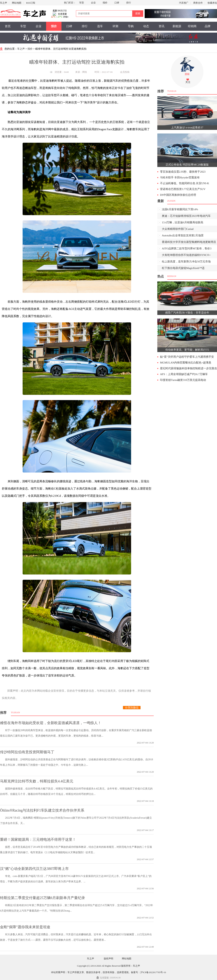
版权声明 (109, 959)
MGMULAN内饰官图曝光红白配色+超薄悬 (186, 363)
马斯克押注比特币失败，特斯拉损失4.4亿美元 (37, 781)
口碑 (117, 3)
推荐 (3, 713)
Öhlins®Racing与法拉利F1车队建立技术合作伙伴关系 (42, 810)
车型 (82, 3)
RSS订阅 (31, 3)
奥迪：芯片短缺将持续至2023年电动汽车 (186, 216)
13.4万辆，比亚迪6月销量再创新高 (183, 222)
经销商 (192, 26)
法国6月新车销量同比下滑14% (180, 209)
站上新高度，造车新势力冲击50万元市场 (186, 262)
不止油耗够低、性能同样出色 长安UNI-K (185, 183)
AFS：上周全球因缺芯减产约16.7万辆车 (184, 374)
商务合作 (198, 3)
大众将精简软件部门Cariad (178, 229)
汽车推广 (184, 3)
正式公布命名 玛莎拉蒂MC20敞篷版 (187, 165)
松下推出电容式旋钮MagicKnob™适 (183, 268)
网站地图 (17, 3)
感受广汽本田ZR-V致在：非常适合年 (187, 313)
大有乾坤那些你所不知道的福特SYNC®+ (186, 255)
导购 (131, 26)
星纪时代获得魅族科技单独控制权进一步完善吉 (189, 368)
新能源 (177, 26)
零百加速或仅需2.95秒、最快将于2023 (183, 172)
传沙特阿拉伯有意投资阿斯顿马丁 (27, 752)
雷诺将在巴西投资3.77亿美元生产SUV (183, 189)
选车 (100, 26)
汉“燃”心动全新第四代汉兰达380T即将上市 (34, 869)
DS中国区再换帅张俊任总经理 (178, 195)
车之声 (4, 3)
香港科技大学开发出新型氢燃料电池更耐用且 (189, 242)
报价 (105, 3)
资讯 (161, 26)
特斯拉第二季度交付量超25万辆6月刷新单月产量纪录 (42, 898)
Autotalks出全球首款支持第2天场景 (183, 235)
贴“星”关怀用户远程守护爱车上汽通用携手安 (187, 357)
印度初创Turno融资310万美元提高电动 (183, 380)
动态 (146, 26)
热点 (161, 276)
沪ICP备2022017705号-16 (153, 972)
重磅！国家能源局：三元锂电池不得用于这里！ (38, 839)
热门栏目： (70, 3)
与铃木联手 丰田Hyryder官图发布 (180, 177)
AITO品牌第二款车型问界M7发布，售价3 (187, 248)
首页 (8, 26)
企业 (93, 3)
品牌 (208, 26)
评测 (115, 26)
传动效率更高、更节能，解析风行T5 (187, 350)
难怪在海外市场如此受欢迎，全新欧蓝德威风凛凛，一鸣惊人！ (51, 723)
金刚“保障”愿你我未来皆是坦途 (25, 927)
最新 (161, 201)
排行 (129, 3)
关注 (188, 82)
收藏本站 (212, 3)
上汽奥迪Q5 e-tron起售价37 (187, 128)
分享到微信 (132, 708)
